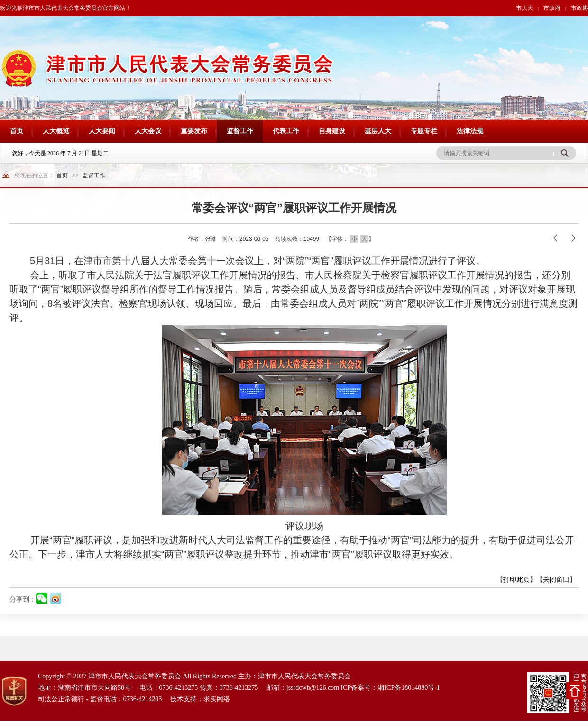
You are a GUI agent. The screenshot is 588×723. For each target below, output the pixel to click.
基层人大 (378, 131)
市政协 (579, 8)
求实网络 (217, 699)
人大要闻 (102, 131)
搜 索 (565, 153)
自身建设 (332, 131)
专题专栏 (424, 131)
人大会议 (148, 131)
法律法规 (470, 131)
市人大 (524, 8)
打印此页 (516, 579)
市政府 (552, 8)
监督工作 (240, 131)
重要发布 (194, 131)
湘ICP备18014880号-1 (409, 688)
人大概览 (56, 131)
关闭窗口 (556, 579)
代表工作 (286, 131)
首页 (17, 131)
